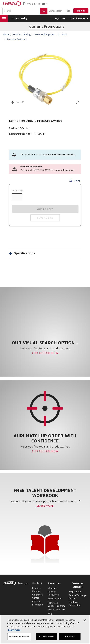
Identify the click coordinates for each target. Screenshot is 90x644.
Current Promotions (47, 26)
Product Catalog (20, 18)
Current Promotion (38, 603)
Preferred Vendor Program (56, 604)
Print (75, 181)
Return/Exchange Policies (78, 597)
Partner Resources (53, 593)
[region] (45, 629)
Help (68, 11)
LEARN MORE (45, 506)
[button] (44, 11)
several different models (60, 154)
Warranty (53, 588)
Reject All (70, 637)
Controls (63, 34)
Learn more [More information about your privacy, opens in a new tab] (14, 630)
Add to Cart (45, 209)
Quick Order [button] (78, 18)
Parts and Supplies (44, 34)
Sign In (81, 11)
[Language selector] (43, 4)
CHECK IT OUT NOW (45, 353)
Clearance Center (37, 596)
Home (6, 34)
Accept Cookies (47, 637)
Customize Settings (19, 637)
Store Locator (55, 11)
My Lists (60, 18)
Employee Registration (75, 603)
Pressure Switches (17, 39)
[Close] (85, 620)
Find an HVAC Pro (57, 610)
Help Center (75, 591)
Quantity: (18, 191)
